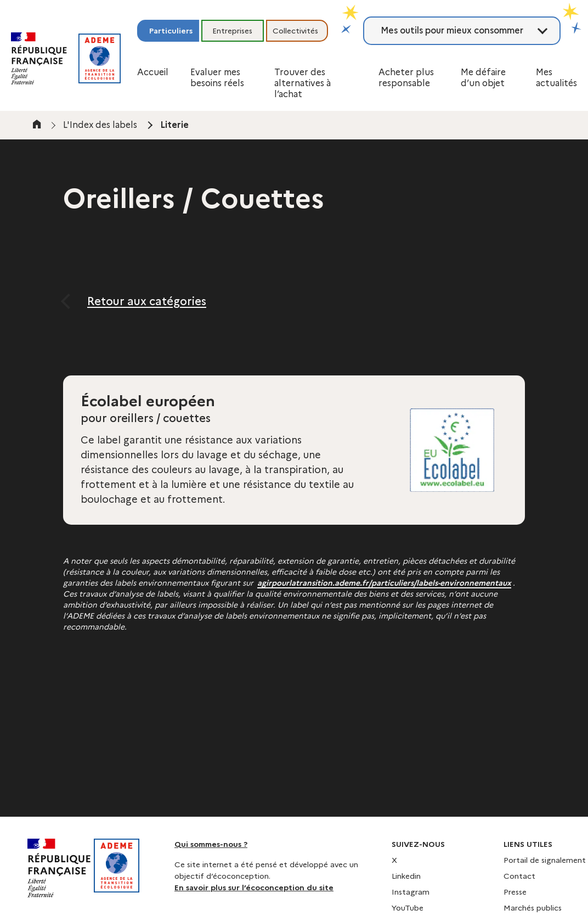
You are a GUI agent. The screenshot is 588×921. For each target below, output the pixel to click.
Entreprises (232, 31)
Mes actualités (556, 78)
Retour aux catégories (147, 301)
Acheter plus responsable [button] (406, 78)
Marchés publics (533, 908)
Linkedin (406, 876)
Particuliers (171, 31)
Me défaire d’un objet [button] (483, 78)
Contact (519, 876)
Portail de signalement (545, 860)
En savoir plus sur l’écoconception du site (254, 888)
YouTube (408, 908)
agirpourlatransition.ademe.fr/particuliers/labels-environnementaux (384, 583)
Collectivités (295, 31)
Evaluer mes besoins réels (217, 78)
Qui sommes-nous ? (211, 844)
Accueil (153, 72)
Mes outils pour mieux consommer (452, 30)
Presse (515, 892)
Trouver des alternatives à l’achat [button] (303, 83)
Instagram (411, 892)
